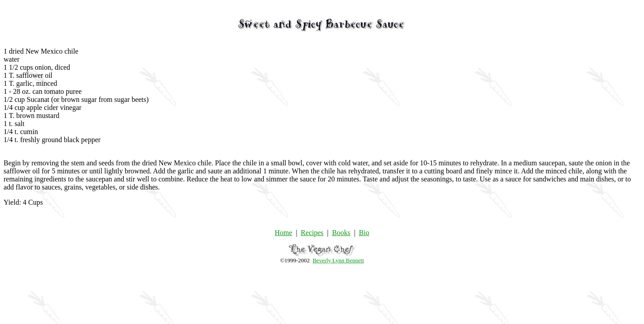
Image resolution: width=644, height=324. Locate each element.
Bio (364, 233)
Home (283, 233)
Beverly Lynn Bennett (338, 260)
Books (341, 233)
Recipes (312, 233)
